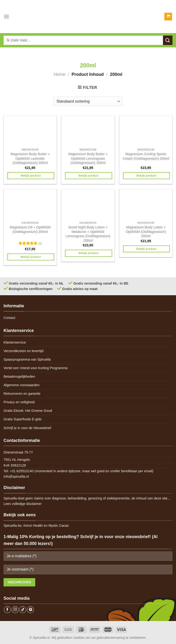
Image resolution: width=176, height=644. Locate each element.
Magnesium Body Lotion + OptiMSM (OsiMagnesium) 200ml (146, 232)
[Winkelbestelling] (88, 101)
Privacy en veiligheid (19, 402)
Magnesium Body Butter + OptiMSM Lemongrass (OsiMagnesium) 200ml (88, 158)
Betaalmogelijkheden (19, 376)
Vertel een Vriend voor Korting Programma (36, 368)
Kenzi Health (33, 526)
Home (59, 74)
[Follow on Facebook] (7, 610)
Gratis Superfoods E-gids (23, 419)
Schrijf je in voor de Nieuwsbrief (27, 428)
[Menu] (6, 16)
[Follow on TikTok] (23, 610)
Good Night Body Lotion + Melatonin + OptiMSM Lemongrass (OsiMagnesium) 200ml (88, 234)
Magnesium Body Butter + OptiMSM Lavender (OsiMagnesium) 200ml (30, 158)
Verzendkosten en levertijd (24, 351)
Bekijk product (31, 176)
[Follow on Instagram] (15, 610)
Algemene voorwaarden (22, 385)
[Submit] (168, 40)
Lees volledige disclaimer (23, 504)
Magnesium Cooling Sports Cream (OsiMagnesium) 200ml (146, 156)
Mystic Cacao (59, 526)
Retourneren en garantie (22, 394)
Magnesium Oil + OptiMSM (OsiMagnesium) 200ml (30, 229)
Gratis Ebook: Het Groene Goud (28, 411)
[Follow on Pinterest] (31, 610)
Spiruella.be (13, 526)
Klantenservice (15, 342)
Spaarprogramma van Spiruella (27, 359)
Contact (9, 318)
